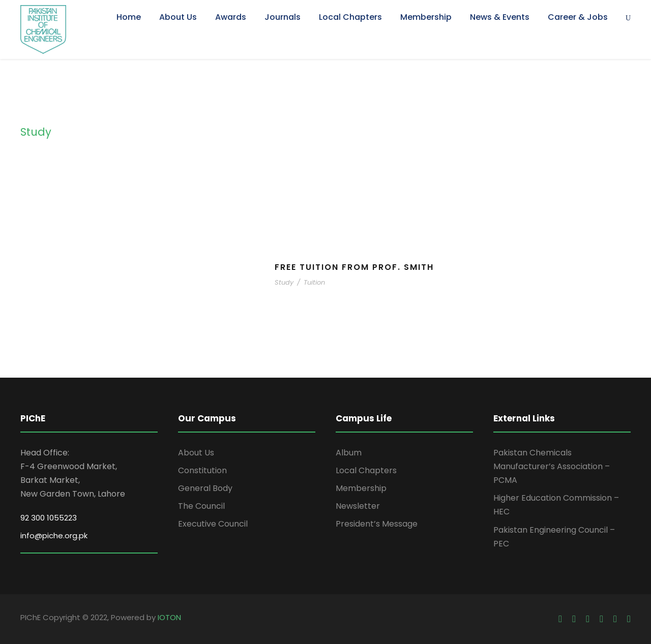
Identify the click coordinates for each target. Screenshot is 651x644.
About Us (178, 17)
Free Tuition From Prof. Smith (354, 267)
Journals (283, 17)
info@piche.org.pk (54, 535)
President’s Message (377, 524)
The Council (201, 506)
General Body (205, 488)
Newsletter (358, 506)
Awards (231, 17)
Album (349, 453)
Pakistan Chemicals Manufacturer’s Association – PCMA (552, 466)
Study (284, 282)
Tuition (314, 282)
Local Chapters (350, 17)
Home (129, 17)
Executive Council (213, 524)
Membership (426, 17)
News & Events (500, 17)
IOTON (169, 617)
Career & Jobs (578, 17)
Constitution (202, 470)
